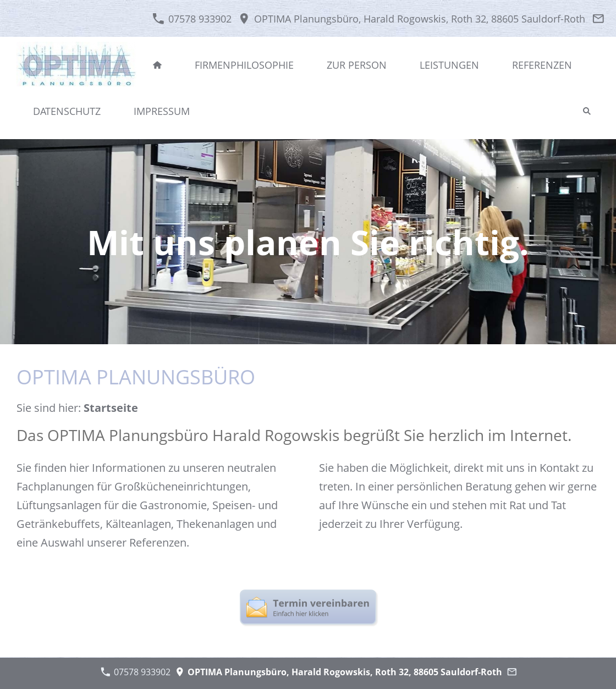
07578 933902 (192, 19)
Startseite (111, 408)
